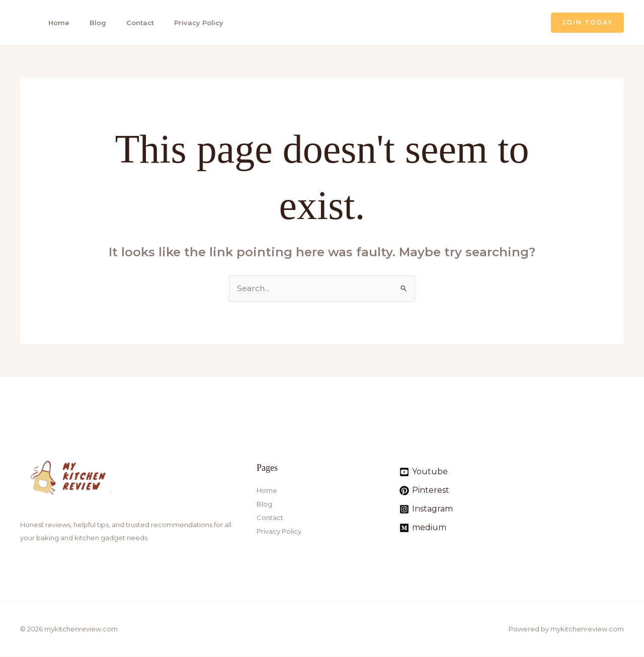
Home (55, 23)
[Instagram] (426, 509)
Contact (134, 23)
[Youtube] (424, 472)
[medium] (423, 528)
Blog (93, 23)
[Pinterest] (424, 491)
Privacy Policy (191, 23)
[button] (587, 23)
